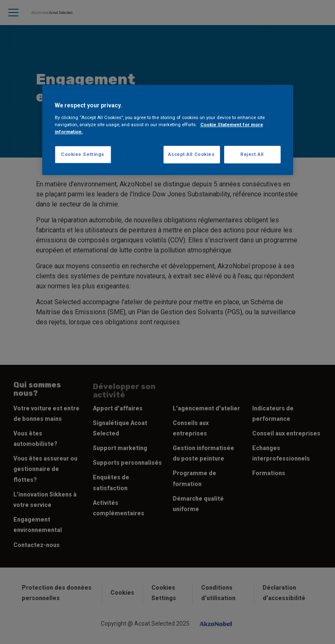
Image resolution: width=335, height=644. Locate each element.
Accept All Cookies (191, 154)
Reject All (252, 154)
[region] (168, 130)
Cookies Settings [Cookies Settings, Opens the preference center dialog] (83, 154)
